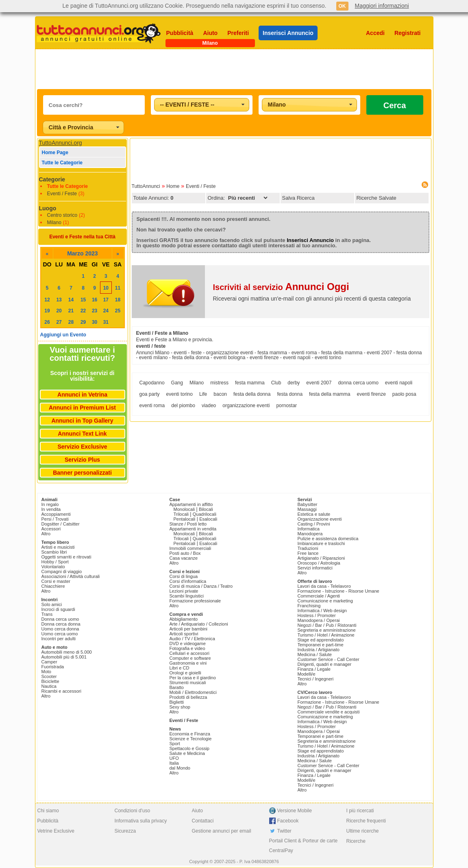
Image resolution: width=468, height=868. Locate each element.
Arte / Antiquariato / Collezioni (199, 624)
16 (95, 300)
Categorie (52, 179)
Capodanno (152, 383)
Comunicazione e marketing (325, 601)
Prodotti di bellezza (188, 697)
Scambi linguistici (187, 596)
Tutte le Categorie (62, 163)
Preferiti (238, 33)
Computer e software (190, 658)
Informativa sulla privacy (141, 821)
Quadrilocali (205, 514)
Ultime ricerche (363, 831)
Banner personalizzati (82, 473)
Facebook (288, 821)
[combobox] (202, 105)
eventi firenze (371, 394)
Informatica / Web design (322, 611)
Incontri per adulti (59, 639)
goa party (150, 394)
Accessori (51, 529)
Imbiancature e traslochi (321, 543)
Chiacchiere (53, 586)
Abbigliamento (184, 619)
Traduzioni (308, 548)
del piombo (183, 406)
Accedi (375, 33)
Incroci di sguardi (58, 609)
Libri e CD (180, 668)
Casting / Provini (314, 524)
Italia (174, 763)
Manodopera (310, 534)
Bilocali (206, 509)
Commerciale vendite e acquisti (329, 712)
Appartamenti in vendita (193, 529)
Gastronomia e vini (188, 663)
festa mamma (250, 383)
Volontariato (53, 567)
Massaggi (307, 509)
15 (83, 300)
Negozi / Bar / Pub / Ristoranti (327, 625)
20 (59, 311)
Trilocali (181, 514)
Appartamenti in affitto (191, 504)
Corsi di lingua (184, 576)
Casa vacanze (184, 558)
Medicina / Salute (315, 654)
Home (173, 186)
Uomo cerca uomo (60, 634)
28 (71, 322)
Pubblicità (180, 33)
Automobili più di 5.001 (64, 657)
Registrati (408, 33)
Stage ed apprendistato (321, 640)
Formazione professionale (195, 601)
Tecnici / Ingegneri (316, 679)
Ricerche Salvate (377, 198)
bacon (220, 394)
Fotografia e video (187, 648)
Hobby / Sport (55, 562)
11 (118, 288)
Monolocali (184, 509)
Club (276, 383)
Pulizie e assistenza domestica (328, 539)
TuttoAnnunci (146, 186)
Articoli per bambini (189, 629)
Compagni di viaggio (62, 571)
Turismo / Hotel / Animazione (326, 635)
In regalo (50, 504)
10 (106, 288)
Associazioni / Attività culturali (71, 576)
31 (106, 322)
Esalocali (208, 519)
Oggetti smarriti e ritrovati (66, 557)
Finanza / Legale (314, 669)
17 (106, 300)
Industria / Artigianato (319, 650)
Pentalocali (185, 519)
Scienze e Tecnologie (191, 739)
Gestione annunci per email (222, 831)
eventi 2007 (319, 383)
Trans (47, 614)
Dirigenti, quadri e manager (325, 664)
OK (342, 6)
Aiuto (210, 33)
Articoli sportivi (184, 634)
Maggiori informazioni (382, 6)
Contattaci (203, 821)
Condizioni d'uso (133, 811)
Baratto (177, 687)
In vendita (51, 509)
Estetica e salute (314, 514)
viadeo (209, 406)
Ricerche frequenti (366, 821)
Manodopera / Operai (319, 620)
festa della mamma (330, 394)
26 (47, 322)
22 (83, 311)
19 (47, 311)
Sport (175, 744)
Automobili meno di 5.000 (67, 652)
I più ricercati (360, 811)
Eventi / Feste (62, 194)
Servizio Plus (82, 460)
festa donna (290, 394)
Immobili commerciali (190, 548)
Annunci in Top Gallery (82, 421)
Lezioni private (184, 591)
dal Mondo (180, 768)
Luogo (48, 208)
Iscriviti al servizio (281, 287)
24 (106, 311)
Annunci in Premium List (82, 408)
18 (118, 300)
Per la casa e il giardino (193, 678)
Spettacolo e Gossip (189, 748)
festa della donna (252, 394)
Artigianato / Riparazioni (321, 558)
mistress (219, 383)
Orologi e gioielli (185, 673)
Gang (177, 383)
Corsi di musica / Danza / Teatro (201, 586)
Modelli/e (307, 674)
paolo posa (404, 394)
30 (95, 322)
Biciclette (50, 681)
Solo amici (52, 604)
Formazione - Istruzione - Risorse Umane (338, 591)
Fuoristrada (53, 667)
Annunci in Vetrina (82, 395)
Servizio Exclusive (82, 447)
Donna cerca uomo (60, 619)
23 (95, 311)
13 (59, 300)
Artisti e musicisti (58, 547)
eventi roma (152, 406)
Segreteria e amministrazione (327, 630)
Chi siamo (48, 811)
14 (71, 300)
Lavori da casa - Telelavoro (324, 586)
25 (118, 311)
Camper (49, 662)
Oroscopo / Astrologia (319, 563)
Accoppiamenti (56, 514)
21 (71, 311)
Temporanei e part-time (321, 645)
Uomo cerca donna (60, 629)
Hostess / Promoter (317, 615)
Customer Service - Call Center (329, 659)
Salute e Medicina (187, 753)
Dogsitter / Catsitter (61, 524)
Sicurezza (125, 831)
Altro (46, 534)
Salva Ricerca (298, 198)
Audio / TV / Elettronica (192, 639)
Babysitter (308, 504)
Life (203, 394)
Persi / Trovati (55, 519)
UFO (174, 758)
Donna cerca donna (61, 624)
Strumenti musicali (188, 683)
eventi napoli (399, 383)
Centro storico (62, 215)
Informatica (309, 529)
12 (47, 300)
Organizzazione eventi (320, 519)
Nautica (49, 686)
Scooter (49, 676)
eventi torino (180, 394)
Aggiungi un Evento (63, 335)
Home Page (55, 153)
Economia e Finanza (190, 734)
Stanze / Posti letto (188, 524)
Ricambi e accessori (61, 691)
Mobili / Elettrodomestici (193, 692)
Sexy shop (180, 707)
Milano (54, 222)
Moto (46, 672)
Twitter (284, 831)
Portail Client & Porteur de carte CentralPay (304, 846)
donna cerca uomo (358, 383)
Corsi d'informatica (188, 581)
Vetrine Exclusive (56, 831)
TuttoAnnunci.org (61, 143)
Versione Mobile (295, 811)
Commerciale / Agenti (319, 596)
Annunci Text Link (82, 434)
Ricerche (356, 841)
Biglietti (177, 702)
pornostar (286, 406)
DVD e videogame (188, 643)
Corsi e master (56, 581)
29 (83, 322)
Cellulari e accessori (189, 653)
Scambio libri (54, 552)
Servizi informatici (315, 568)
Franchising (309, 606)
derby (294, 383)
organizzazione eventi (246, 406)
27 (59, 322)
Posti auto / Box (185, 553)
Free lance (308, 553)
